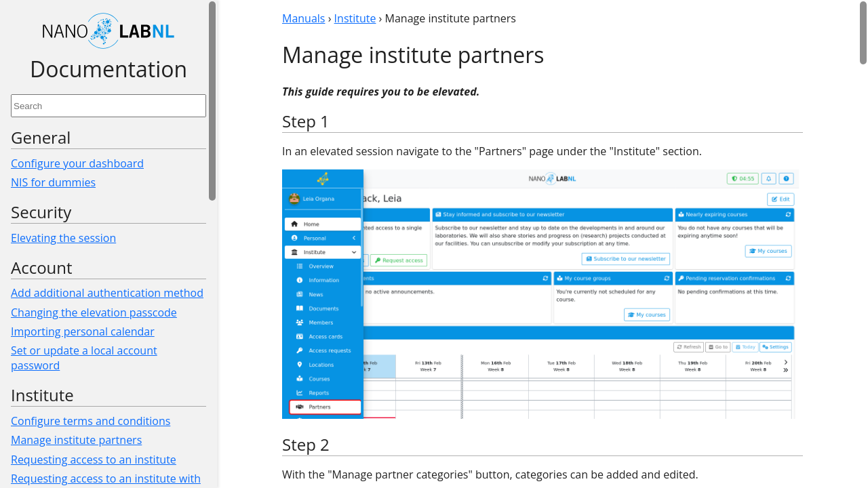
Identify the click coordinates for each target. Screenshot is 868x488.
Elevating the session (63, 238)
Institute (355, 18)
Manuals (303, 18)
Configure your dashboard (77, 163)
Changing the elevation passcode (94, 312)
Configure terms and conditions (91, 421)
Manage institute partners (76, 440)
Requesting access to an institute (94, 460)
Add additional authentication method (107, 293)
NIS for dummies (53, 182)
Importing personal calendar (83, 331)
